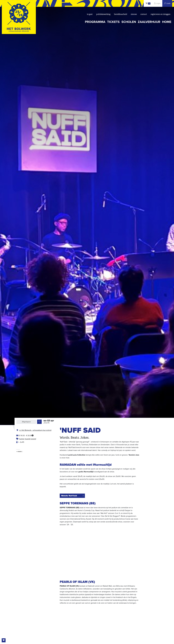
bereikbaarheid (121, 14)
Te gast (90, 14)
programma (95, 22)
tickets (113, 22)
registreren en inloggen (160, 14)
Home (167, 22)
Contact (144, 14)
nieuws (134, 14)
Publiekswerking (103, 14)
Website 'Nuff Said (72, 496)
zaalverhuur (149, 22)
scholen (129, 22)
